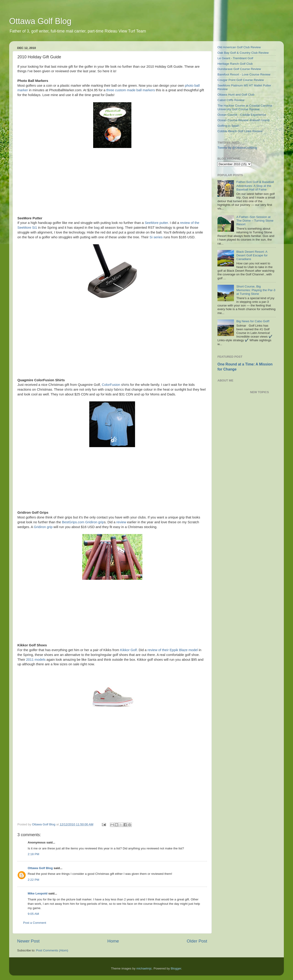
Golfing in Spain (228, 126)
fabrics (119, 389)
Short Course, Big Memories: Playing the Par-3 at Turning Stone (256, 290)
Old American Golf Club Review (239, 47)
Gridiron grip (43, 527)
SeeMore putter (156, 223)
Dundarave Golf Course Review (239, 69)
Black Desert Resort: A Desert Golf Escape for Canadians (252, 255)
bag (97, 228)
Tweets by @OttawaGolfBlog (237, 148)
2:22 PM (33, 880)
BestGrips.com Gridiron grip (83, 522)
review (121, 522)
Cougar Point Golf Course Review (241, 80)
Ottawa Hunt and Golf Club (236, 95)
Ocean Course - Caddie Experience (242, 115)
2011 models (36, 660)
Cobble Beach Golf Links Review (240, 131)
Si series (156, 237)
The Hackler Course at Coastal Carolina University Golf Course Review (245, 107)
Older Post (197, 941)
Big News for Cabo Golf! (253, 321)
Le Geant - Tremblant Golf (235, 58)
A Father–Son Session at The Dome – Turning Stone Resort (255, 221)
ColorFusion (111, 385)
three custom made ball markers (131, 90)
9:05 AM (33, 914)
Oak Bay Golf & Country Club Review (243, 53)
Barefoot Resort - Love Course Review (244, 74)
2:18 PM (33, 854)
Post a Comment (35, 923)
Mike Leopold (38, 893)
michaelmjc (144, 968)
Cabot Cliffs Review (231, 100)
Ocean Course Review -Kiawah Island (243, 120)
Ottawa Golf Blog (40, 21)
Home (113, 941)
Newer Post (28, 941)
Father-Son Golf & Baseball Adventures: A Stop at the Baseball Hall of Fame (255, 186)
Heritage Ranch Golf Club (235, 64)
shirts (125, 385)
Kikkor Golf (129, 650)
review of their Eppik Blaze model (172, 650)
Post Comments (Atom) (52, 950)
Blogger (176, 968)
